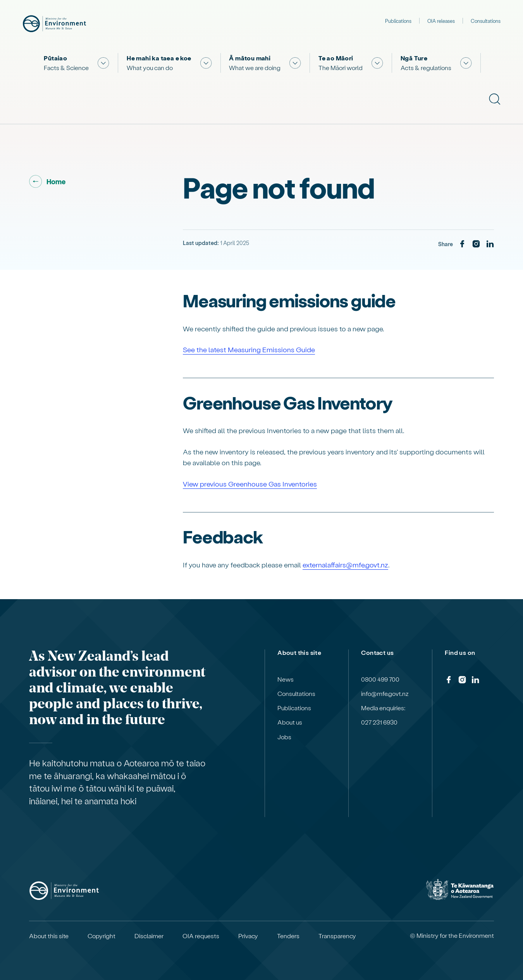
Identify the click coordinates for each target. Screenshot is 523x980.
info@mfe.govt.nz (385, 694)
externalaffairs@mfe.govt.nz (345, 565)
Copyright (102, 936)
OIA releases (441, 21)
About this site (49, 936)
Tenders (288, 936)
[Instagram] (476, 244)
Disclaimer (149, 936)
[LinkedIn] (490, 244)
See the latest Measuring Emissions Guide (249, 349)
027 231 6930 (379, 722)
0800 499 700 (380, 679)
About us (290, 722)
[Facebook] (462, 244)
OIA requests (201, 936)
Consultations (486, 21)
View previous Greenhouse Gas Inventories (250, 484)
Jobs (284, 737)
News (286, 679)
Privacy (248, 936)
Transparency (337, 936)
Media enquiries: (383, 708)
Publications (398, 21)
